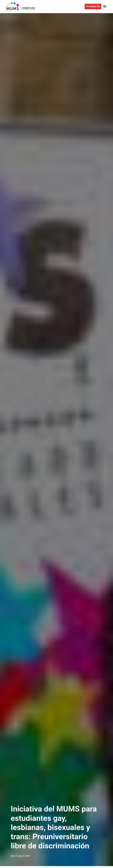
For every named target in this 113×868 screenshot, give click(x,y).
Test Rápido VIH (93, 6)
